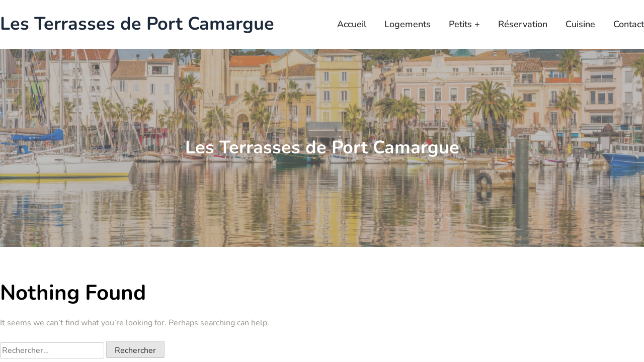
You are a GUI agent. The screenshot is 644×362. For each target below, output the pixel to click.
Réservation (523, 24)
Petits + (464, 24)
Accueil (352, 24)
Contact (629, 24)
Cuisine (580, 24)
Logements (408, 24)
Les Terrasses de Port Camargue (137, 24)
